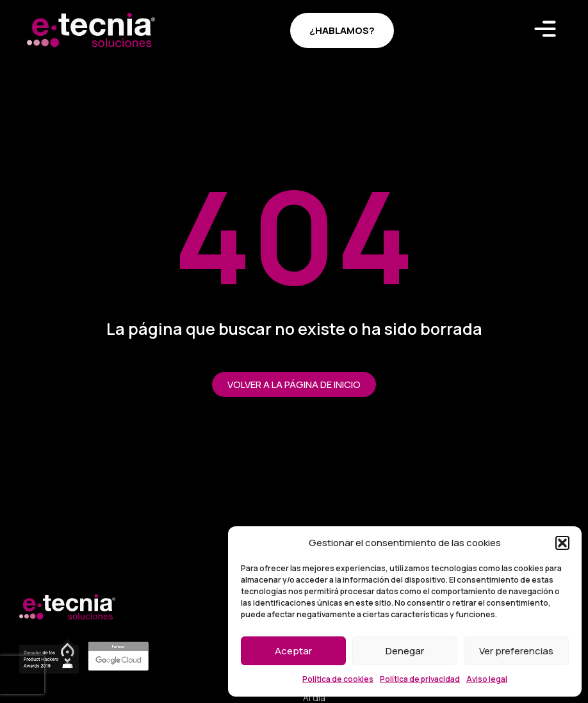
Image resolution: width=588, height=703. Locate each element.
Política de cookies (338, 679)
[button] (562, 543)
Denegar (405, 651)
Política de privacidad (420, 679)
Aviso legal (487, 679)
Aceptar (293, 651)
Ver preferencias (516, 651)
